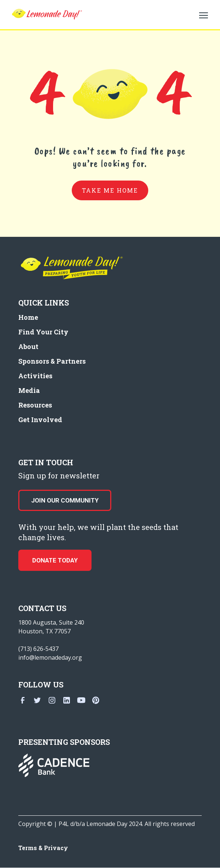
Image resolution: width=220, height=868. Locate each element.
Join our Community (65, 500)
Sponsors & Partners (52, 361)
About (28, 346)
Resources (35, 405)
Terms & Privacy (43, 848)
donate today (55, 560)
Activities (35, 376)
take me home (110, 190)
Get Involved (40, 420)
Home (28, 317)
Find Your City (43, 332)
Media (29, 390)
